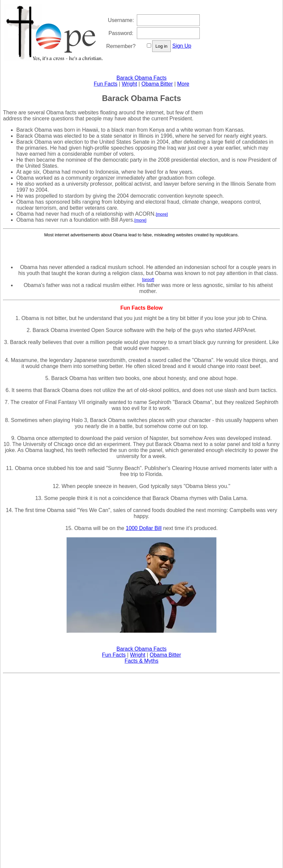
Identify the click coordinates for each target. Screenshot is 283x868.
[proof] (148, 279)
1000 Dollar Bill (144, 528)
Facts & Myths (141, 661)
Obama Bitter (157, 84)
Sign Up (182, 46)
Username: (121, 20)
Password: (121, 33)
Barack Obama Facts (141, 78)
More (183, 84)
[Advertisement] (141, 248)
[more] (162, 214)
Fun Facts (106, 84)
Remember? (121, 46)
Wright (130, 84)
